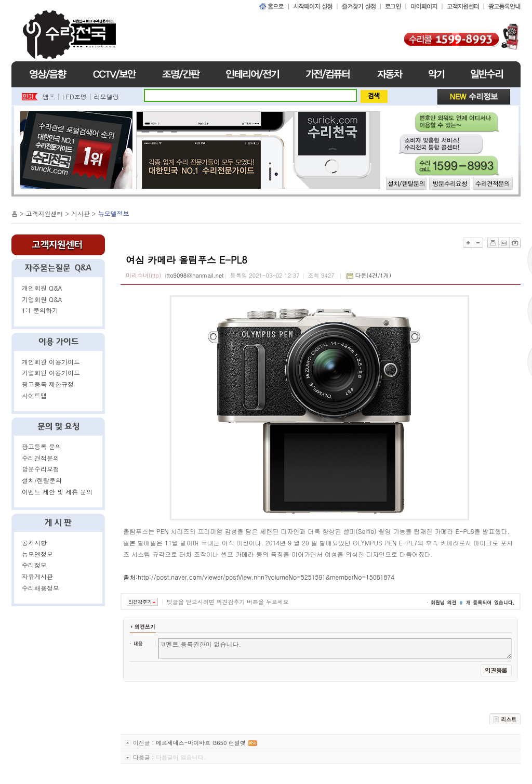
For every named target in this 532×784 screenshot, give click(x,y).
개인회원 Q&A (42, 288)
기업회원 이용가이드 (51, 373)
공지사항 (34, 543)
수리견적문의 (41, 458)
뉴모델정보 (37, 554)
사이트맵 (34, 395)
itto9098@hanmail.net (195, 275)
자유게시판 (37, 576)
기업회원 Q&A (42, 299)
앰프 (49, 96)
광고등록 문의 (42, 446)
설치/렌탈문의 (42, 480)
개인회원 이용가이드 (51, 362)
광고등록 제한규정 (48, 384)
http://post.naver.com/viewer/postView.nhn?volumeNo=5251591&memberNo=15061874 (266, 577)
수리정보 (34, 565)
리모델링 (107, 96)
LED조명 (75, 96)
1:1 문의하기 (40, 310)
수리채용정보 (41, 588)
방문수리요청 (41, 469)
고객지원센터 (45, 213)
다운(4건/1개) (373, 275)
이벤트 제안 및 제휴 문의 (57, 492)
